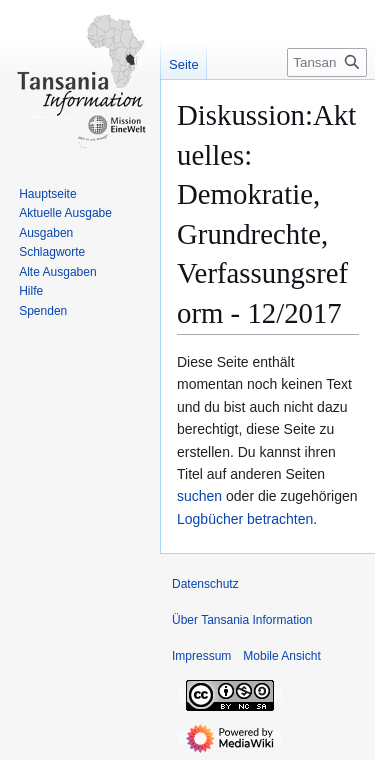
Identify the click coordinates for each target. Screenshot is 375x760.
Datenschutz (205, 584)
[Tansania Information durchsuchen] (327, 62)
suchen (199, 496)
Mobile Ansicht (281, 656)
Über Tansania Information (242, 620)
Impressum (201, 656)
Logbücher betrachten (245, 519)
